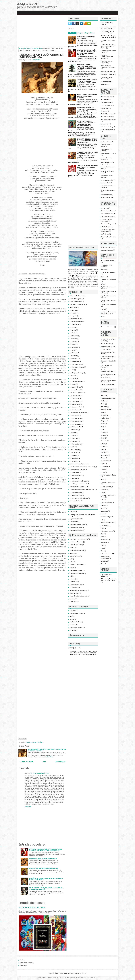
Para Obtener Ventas (107, 72)
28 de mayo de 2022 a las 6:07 (40, 773)
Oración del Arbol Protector (106, 366)
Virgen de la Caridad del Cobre (79, 596)
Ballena (103, 424)
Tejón (103, 545)
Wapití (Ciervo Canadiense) (105, 557)
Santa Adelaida (74, 450)
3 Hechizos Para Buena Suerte (79, 539)
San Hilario (73, 376)
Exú (71, 559)
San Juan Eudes (74, 398)
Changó (72, 548)
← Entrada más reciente (26, 762)
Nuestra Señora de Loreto (109, 154)
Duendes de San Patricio (108, 280)
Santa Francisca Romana (77, 470)
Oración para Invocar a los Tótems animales (108, 371)
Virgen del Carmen (106, 198)
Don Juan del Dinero (107, 214)
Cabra (103, 429)
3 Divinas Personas (107, 97)
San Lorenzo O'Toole (76, 407)
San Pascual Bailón (75, 444)
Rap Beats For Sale (92, 978)
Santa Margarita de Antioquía (78, 484)
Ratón (103, 537)
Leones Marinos (106, 487)
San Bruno (73, 330)
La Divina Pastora (106, 142)
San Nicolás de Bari (76, 427)
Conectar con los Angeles (77, 524)
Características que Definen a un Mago (81, 271)
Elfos (103, 284)
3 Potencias (104, 208)
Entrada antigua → (61, 762)
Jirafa (103, 479)
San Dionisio (73, 353)
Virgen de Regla (74, 593)
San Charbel (73, 339)
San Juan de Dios (75, 401)
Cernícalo (104, 441)
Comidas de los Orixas (76, 613)
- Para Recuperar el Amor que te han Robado (108, 28)
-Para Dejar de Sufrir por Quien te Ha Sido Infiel (108, 37)
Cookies (22, 960)
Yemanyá (72, 599)
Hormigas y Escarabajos (108, 475)
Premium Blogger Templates (78, 978)
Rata (102, 534)
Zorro (103, 564)
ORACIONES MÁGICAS (27, 3)
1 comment (37, 60)
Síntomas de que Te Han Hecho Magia (79, 285)
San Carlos (73, 333)
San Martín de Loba (76, 424)
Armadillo (104, 407)
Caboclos (73, 611)
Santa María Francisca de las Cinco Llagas (82, 490)
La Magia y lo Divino (80, 278)
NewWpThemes (48, 978)
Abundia (104, 270)
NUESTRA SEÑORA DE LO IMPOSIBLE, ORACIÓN (44, 869)
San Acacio (73, 313)
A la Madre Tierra (106, 344)
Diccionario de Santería (77, 550)
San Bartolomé (74, 324)
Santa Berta (73, 455)
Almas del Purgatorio (76, 299)
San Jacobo (73, 379)
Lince (103, 500)
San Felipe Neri (74, 361)
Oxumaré (72, 630)
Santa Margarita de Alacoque (78, 481)
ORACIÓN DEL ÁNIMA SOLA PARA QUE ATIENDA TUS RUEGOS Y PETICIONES (87, 167)
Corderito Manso (106, 102)
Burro (103, 427)
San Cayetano (74, 336)
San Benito (73, 327)
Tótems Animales (106, 385)
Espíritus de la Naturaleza (109, 305)
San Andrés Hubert (75, 319)
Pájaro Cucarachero (107, 531)
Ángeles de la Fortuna (76, 530)
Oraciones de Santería (76, 573)
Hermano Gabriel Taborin (77, 304)
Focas (103, 472)
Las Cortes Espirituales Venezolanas (108, 230)
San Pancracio (74, 438)
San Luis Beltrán (74, 410)
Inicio (44, 762)
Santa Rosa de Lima (76, 495)
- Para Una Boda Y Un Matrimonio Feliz (107, 32)
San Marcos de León (76, 418)
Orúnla (72, 576)
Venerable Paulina (75, 501)
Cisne (103, 449)
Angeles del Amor (75, 519)
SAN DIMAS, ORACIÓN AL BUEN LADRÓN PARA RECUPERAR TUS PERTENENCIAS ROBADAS (41, 56)
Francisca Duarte (106, 227)
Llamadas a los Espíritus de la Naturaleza (108, 313)
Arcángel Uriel (74, 522)
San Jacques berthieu (76, 381)
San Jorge (73, 384)
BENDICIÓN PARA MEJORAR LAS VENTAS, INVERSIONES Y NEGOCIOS (87, 96)
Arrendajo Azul (105, 410)
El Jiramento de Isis (85, 276)
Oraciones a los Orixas (76, 570)
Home (21, 48)
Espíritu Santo (105, 108)
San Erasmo (73, 356)
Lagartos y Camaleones (108, 482)
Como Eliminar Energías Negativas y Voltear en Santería (108, 46)
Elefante (103, 469)
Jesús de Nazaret (106, 117)
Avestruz (104, 415)
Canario (103, 432)
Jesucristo (104, 111)
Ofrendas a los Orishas (77, 565)
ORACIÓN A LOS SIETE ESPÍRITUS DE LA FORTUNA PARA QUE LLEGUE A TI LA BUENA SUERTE (87, 81)
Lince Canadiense (106, 503)
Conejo (103, 458)
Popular (72, 33)
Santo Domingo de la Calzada (79, 498)
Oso (102, 520)
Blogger (94, 654)
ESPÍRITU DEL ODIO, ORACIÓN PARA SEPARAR (43, 859)
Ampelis (103, 395)
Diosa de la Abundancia (108, 272)
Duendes (104, 277)
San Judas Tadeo (75, 404)
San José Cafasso (75, 387)
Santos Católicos (37, 48)
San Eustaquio (74, 359)
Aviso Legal (23, 966)
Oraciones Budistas (107, 250)
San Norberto (74, 430)
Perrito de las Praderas (108, 522)
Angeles (72, 512)
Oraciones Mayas (106, 517)
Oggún (72, 568)
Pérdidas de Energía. (91, 281)
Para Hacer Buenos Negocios (107, 62)
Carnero (103, 435)
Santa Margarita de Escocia (78, 487)
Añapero (104, 421)
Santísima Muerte (106, 82)
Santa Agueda (74, 453)
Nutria (103, 514)
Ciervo (103, 444)
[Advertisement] (43, 31)
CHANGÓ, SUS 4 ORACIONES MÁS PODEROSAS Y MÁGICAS (87, 153)
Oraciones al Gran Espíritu (109, 361)
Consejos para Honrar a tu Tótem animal (108, 357)
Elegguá (72, 553)
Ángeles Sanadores (76, 527)
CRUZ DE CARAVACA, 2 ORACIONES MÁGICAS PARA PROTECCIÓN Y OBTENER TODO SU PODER (86, 67)
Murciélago (104, 511)
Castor (103, 438)
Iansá (71, 616)
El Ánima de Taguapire (108, 224)
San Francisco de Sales (77, 367)
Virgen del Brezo (106, 195)
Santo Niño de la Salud (108, 130)
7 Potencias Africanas (76, 542)
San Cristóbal (74, 347)
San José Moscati (75, 390)
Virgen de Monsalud (107, 180)
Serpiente (104, 542)
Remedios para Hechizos (89, 283)
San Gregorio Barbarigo (77, 373)
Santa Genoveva (75, 472)
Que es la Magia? (74, 283)
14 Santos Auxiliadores (77, 296)
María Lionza (105, 234)
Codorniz (104, 452)
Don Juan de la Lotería (108, 211)
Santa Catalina (74, 461)
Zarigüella (104, 561)
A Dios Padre (105, 100)
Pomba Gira (73, 582)
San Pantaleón (74, 441)
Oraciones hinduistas (107, 327)
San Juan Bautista (75, 396)
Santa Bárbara (74, 458)
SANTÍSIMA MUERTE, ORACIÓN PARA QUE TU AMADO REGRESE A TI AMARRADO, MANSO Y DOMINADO (46, 850)
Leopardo (104, 490)
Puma (103, 528)
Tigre (102, 548)
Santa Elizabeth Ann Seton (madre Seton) (82, 467)
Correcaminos (105, 461)
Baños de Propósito (76, 545)
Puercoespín (105, 525)
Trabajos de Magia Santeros (78, 590)
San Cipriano (73, 341)
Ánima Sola (73, 602)
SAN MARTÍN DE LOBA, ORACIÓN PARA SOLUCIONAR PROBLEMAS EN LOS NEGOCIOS (87, 141)
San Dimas (27, 48)
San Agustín (73, 316)
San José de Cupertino (77, 393)
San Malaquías (74, 416)
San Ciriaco (73, 344)
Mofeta (103, 508)
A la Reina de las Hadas (108, 261)
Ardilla (103, 404)
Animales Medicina (107, 346)
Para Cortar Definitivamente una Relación (107, 57)
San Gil (72, 370)
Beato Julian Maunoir (76, 302)
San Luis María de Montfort (78, 413)
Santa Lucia (73, 478)
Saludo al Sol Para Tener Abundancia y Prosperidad (108, 376)
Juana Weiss (74, 307)
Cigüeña (103, 447)
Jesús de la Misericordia (108, 120)
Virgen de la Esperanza (108, 190)
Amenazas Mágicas (73, 269)
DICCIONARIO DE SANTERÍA (32, 908)
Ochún (72, 562)
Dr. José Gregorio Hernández (106, 220)
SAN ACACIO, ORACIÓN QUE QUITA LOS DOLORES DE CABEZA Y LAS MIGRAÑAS (87, 109)
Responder (28, 806)
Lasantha (66, 978)
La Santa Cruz (105, 124)
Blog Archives (89, 33)
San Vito (72, 447)
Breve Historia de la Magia (89, 269)
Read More (50, 757)
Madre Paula (73, 310)
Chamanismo (105, 349)
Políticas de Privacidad (27, 963)
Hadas (103, 309)
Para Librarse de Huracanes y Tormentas (108, 66)
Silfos (103, 316)
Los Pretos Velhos (75, 622)
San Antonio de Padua (76, 322)
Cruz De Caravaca (106, 105)
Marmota (104, 505)
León (102, 492)
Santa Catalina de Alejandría (78, 464)
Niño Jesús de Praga (107, 127)
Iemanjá (72, 619)
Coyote (103, 464)
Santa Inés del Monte (76, 475)
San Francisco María (76, 364)
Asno (103, 412)
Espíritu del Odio (75, 556)
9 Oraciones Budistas (107, 247)
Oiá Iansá (72, 625)
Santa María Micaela (76, 492)
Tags (80, 33)
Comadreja (104, 455)
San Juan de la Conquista (109, 237)
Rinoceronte (105, 540)
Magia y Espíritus (87, 280)
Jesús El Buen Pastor (107, 114)
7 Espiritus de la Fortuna (108, 40)
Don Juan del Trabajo (107, 217)
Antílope (104, 401)
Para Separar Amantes (108, 74)
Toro (102, 551)
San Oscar (73, 435)
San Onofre (73, 433)
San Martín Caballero (76, 421)
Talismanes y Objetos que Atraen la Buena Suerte (109, 580)
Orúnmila (72, 579)
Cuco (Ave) (104, 466)
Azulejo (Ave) (105, 418)
